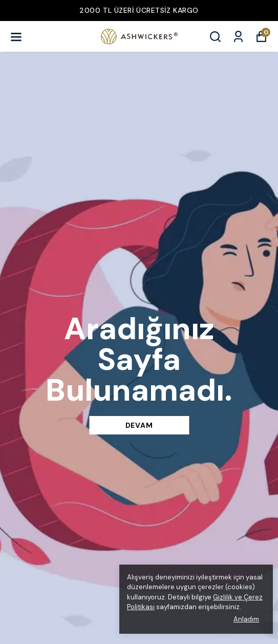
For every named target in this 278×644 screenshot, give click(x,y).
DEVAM (139, 425)
